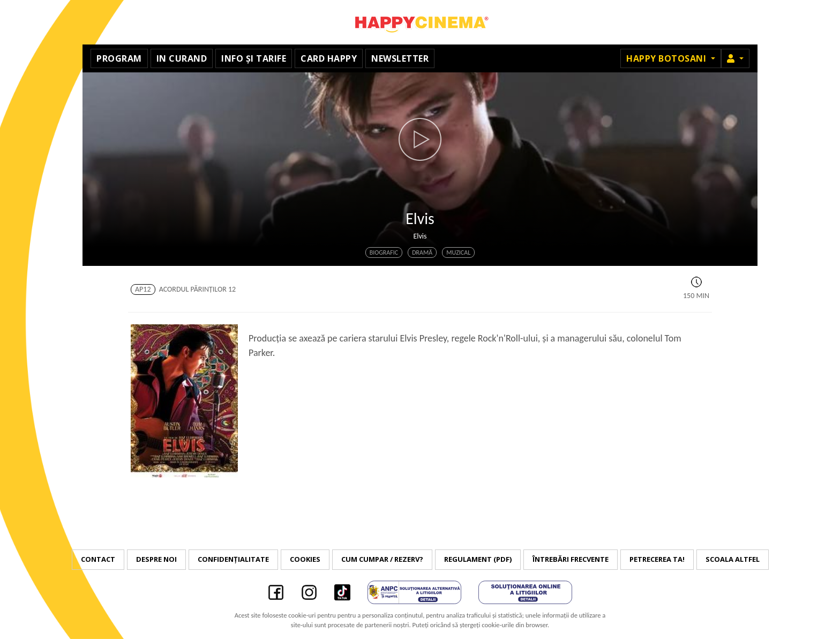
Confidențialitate (233, 559)
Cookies (305, 559)
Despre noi (156, 559)
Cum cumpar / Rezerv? (382, 559)
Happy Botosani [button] (667, 58)
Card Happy (329, 58)
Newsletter (400, 58)
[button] (735, 58)
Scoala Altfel (733, 559)
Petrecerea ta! (657, 559)
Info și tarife (254, 58)
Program (119, 58)
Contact (98, 559)
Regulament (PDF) (478, 559)
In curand (182, 58)
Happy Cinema (420, 22)
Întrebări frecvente (571, 559)
